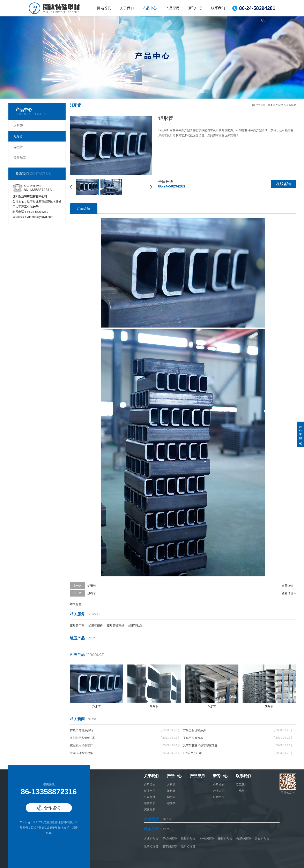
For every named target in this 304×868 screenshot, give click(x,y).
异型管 (18, 147)
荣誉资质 (150, 803)
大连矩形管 (151, 839)
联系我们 (218, 8)
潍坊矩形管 (151, 846)
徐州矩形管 (188, 839)
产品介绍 (84, 208)
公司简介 (150, 785)
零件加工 (20, 158)
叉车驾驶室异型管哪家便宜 (200, 745)
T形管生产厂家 (192, 753)
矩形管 (18, 136)
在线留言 (242, 791)
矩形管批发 (135, 625)
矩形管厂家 (77, 625)
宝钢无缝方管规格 (81, 753)
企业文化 (150, 791)
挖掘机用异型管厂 (81, 745)
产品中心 (150, 8)
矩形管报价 (96, 625)
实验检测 (150, 809)
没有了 (92, 593)
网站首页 (104, 8)
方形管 (18, 126)
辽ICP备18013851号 (44, 828)
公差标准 (150, 797)
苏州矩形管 (207, 839)
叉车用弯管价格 (193, 738)
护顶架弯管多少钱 (81, 730)
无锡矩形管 (170, 839)
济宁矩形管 (170, 846)
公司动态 (219, 785)
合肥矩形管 (244, 839)
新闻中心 (195, 8)
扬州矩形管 (225, 839)
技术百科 (219, 797)
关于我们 (127, 8)
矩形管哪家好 (116, 625)
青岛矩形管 (262, 839)
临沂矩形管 (188, 846)
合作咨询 (49, 808)
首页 (270, 105)
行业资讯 (219, 791)
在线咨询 (283, 184)
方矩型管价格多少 (194, 730)
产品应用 (172, 8)
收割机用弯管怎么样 (83, 738)
